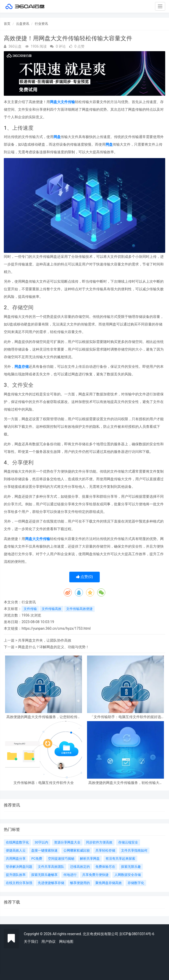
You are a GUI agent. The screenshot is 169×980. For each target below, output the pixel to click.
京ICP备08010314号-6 (137, 934)
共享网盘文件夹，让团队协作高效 (45, 640)
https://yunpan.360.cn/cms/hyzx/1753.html (56, 628)
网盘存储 (22, 367)
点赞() (85, 577)
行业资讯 (41, 24)
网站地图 (66, 941)
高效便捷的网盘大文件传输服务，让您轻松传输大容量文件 (44, 717)
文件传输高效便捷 (79, 609)
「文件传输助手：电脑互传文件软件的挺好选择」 (126, 717)
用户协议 (48, 941)
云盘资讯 (23, 24)
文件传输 (30, 609)
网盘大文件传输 (62, 102)
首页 (7, 24)
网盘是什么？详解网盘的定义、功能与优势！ (54, 647)
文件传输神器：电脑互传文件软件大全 (44, 783)
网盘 (57, 137)
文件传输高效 (52, 609)
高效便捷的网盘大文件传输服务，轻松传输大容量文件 (126, 783)
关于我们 (31, 941)
